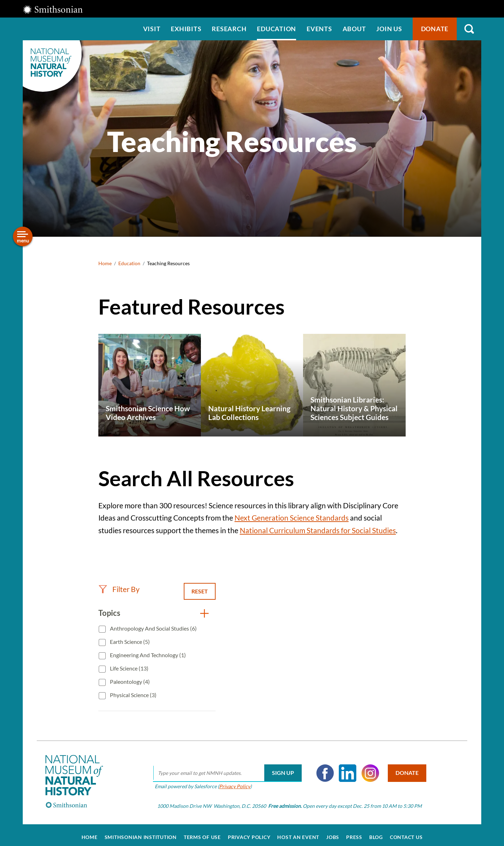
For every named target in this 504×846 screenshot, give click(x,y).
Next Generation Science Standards (292, 518)
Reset (200, 591)
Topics (109, 613)
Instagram (367, 769)
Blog (376, 833)
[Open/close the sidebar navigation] (23, 236)
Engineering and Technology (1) (147, 655)
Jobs (333, 833)
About (354, 29)
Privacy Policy (232, 782)
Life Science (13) (129, 668)
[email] (225, 769)
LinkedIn (345, 769)
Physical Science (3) (133, 695)
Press (354, 833)
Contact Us (406, 833)
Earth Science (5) (129, 642)
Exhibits (186, 29)
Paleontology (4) (129, 682)
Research (229, 29)
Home (105, 263)
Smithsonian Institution (141, 833)
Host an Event (298, 833)
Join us (389, 29)
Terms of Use (202, 833)
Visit (152, 29)
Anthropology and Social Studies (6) (153, 628)
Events (319, 29)
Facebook (322, 769)
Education (276, 29)
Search (469, 29)
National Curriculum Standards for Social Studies (318, 530)
